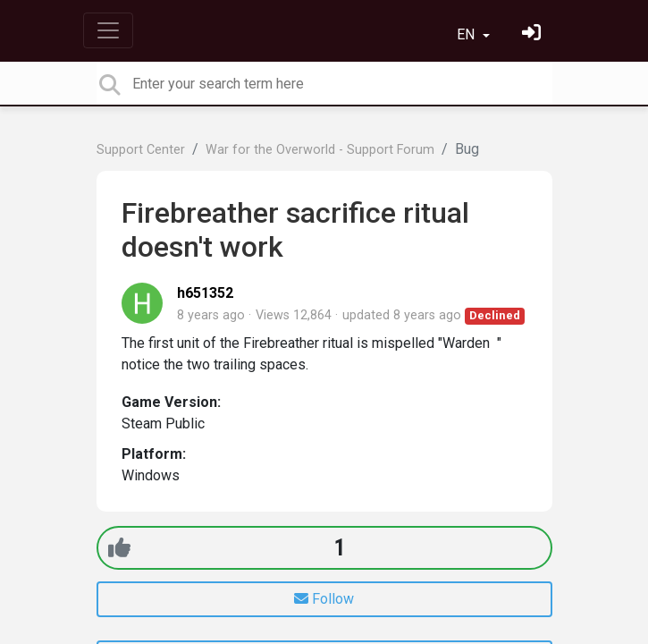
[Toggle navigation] (108, 30)
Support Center (141, 150)
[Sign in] (534, 34)
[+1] (119, 548)
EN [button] (467, 34)
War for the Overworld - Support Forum (320, 150)
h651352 (205, 293)
